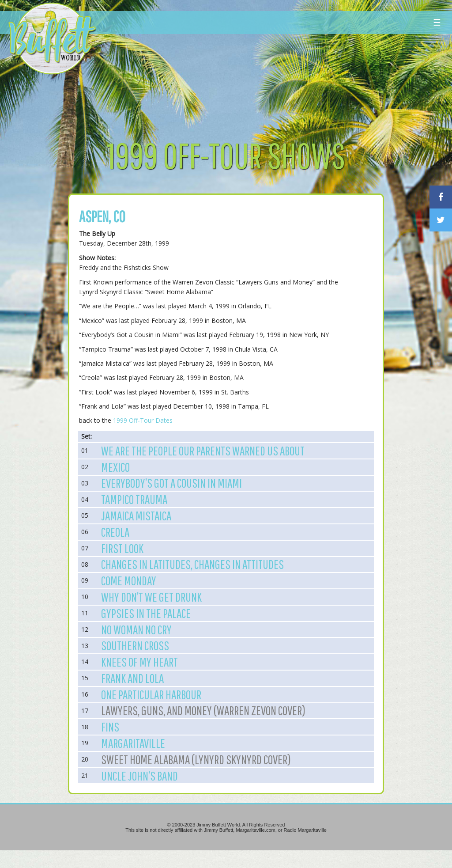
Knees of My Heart (139, 662)
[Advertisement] (272, 82)
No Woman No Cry (136, 629)
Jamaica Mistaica (136, 515)
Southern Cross (135, 645)
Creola (115, 532)
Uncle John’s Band (139, 776)
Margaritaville (133, 743)
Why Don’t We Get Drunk (151, 597)
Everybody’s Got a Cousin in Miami (171, 483)
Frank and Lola (132, 678)
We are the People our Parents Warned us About (203, 451)
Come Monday (129, 580)
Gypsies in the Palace (146, 613)
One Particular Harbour (151, 694)
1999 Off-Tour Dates (143, 420)
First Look (122, 548)
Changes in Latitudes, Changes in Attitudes (192, 564)
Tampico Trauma (134, 499)
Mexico (115, 467)
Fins (110, 727)
